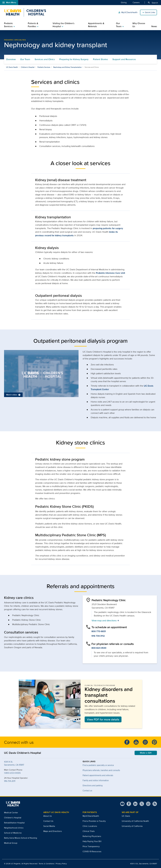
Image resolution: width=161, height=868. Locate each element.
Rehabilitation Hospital (14, 823)
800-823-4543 (99, 648)
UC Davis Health (12, 67)
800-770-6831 (99, 631)
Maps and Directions (53, 831)
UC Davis (126, 816)
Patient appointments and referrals (98, 775)
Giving (124, 2)
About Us (48, 816)
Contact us (87, 790)
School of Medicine (13, 833)
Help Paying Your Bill (92, 841)
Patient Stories (100, 59)
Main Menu (9, 3)
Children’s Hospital (28, 67)
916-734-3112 (98, 636)
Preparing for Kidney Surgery (74, 59)
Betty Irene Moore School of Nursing (21, 838)
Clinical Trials (89, 831)
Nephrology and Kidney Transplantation (67, 67)
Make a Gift (146, 753)
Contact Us (48, 821)
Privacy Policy (61, 864)
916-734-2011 (10, 781)
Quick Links (150, 12)
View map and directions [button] (105, 620)
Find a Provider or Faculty (94, 821)
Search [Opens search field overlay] (153, 3)
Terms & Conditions (47, 864)
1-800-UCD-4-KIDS (12, 773)
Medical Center (11, 813)
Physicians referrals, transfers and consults (101, 770)
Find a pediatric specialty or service (98, 765)
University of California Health (135, 821)
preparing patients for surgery (108, 228)
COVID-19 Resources (92, 851)
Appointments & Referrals (96, 25)
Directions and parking (93, 785)
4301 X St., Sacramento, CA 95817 (144, 864)
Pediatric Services (44, 67)
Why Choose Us (139, 25)
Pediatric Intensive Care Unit (110, 273)
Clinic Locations (90, 826)
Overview (11, 59)
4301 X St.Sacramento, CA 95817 (14, 763)
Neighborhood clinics (14, 828)
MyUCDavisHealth (128, 12)
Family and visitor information (96, 780)
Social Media (49, 826)
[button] (41, 373)
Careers (136, 2)
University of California (132, 826)
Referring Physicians (92, 836)
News (154, 26)
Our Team (25, 59)
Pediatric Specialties (15, 40)
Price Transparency (91, 846)
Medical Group (11, 843)
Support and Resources (124, 59)
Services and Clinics (45, 59)
